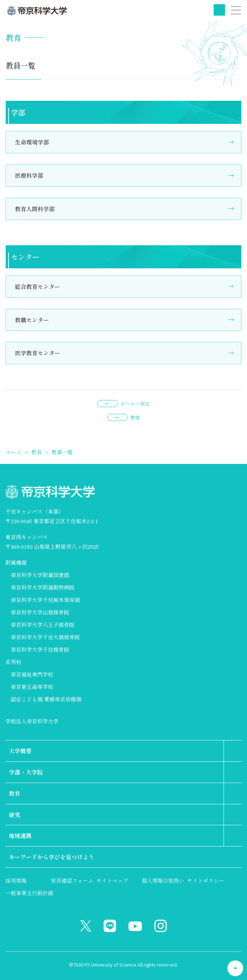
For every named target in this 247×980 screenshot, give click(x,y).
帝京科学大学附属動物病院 (43, 587)
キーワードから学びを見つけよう (51, 857)
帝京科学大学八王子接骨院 (43, 625)
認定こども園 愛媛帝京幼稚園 (46, 699)
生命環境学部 (32, 142)
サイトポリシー (206, 880)
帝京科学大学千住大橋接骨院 (45, 637)
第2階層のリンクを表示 (233, 751)
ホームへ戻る (135, 404)
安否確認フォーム (72, 880)
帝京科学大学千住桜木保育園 (45, 600)
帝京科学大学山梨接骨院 (40, 612)
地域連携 (20, 836)
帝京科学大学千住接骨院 (40, 649)
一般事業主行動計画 (29, 893)
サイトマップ (112, 880)
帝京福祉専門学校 (32, 674)
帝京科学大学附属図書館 (40, 575)
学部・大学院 (26, 772)
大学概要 (20, 751)
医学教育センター (38, 353)
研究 (15, 815)
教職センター (32, 320)
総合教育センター (38, 286)
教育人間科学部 (35, 209)
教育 (135, 417)
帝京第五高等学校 (32, 687)
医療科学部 (29, 175)
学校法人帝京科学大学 (32, 721)
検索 (219, 10)
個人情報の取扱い (163, 880)
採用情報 (16, 880)
